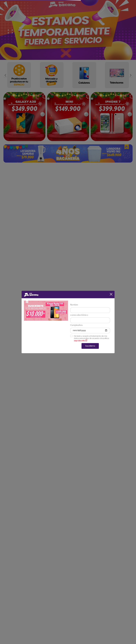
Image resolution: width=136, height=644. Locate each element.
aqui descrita (81, 341)
